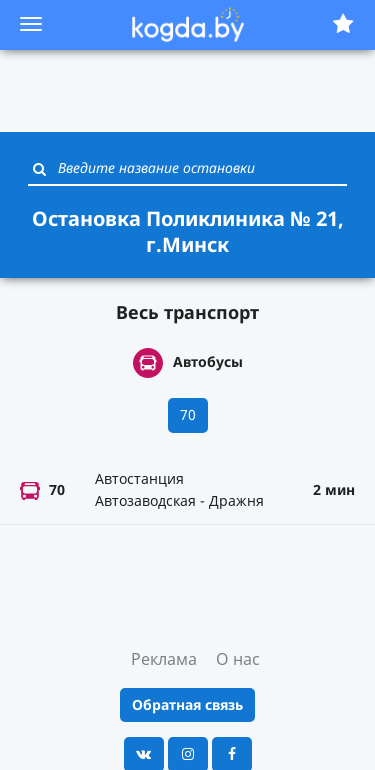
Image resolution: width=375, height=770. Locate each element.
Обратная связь (187, 704)
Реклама (164, 659)
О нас (238, 659)
